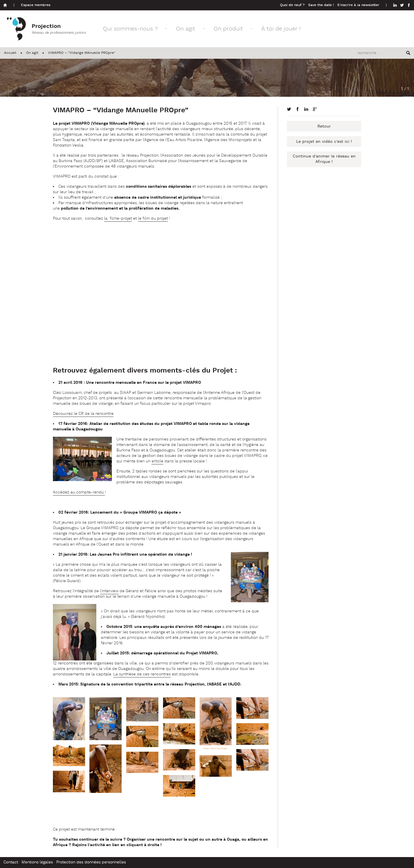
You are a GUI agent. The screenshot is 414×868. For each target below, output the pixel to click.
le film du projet (153, 219)
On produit (228, 29)
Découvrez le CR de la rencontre (83, 414)
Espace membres (36, 5)
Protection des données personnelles (91, 862)
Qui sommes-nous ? (130, 29)
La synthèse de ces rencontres (142, 674)
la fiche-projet (118, 219)
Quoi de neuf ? (292, 5)
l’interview (109, 591)
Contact (11, 862)
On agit (186, 29)
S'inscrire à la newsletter (358, 5)
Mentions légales (37, 862)
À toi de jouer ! (281, 29)
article (157, 461)
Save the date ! (321, 5)
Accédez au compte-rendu (79, 492)
